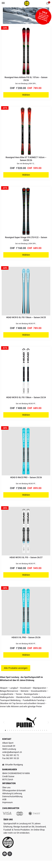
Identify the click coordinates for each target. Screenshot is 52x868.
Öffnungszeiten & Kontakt (14, 790)
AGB (4, 799)
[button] (4, 722)
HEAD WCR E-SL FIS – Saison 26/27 (26, 557)
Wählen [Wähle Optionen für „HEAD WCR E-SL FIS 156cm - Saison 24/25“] (26, 335)
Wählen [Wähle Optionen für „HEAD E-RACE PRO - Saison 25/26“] (26, 495)
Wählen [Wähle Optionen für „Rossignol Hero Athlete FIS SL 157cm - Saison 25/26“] (26, 95)
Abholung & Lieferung (12, 793)
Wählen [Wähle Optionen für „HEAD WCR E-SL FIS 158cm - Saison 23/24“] (26, 415)
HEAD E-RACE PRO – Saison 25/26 (26, 477)
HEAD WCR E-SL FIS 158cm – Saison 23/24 (26, 397)
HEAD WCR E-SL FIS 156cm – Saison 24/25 (26, 317)
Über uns (6, 787)
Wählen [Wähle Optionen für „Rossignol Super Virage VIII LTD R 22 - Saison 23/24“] (26, 255)
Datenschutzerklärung (12, 796)
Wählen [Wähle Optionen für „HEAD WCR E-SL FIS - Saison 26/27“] (26, 575)
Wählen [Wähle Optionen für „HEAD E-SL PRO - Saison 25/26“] (26, 655)
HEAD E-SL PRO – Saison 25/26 (26, 637)
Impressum (8, 802)
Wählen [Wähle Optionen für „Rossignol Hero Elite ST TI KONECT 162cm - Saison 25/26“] (26, 175)
